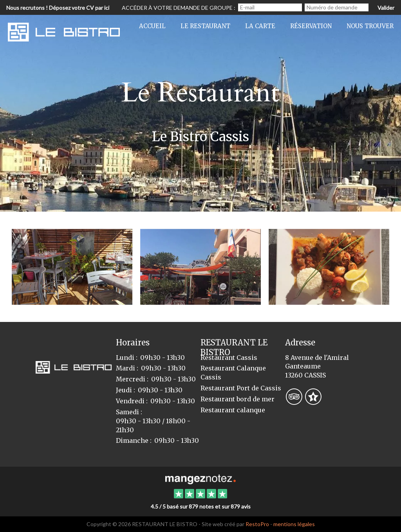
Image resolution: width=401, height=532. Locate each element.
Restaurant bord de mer (238, 399)
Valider (386, 8)
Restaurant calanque (233, 410)
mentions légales (294, 524)
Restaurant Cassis (229, 358)
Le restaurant (205, 26)
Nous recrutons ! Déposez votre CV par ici (58, 8)
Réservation (311, 26)
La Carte (260, 26)
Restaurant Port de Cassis (241, 388)
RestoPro (257, 524)
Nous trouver (370, 26)
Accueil (152, 26)
